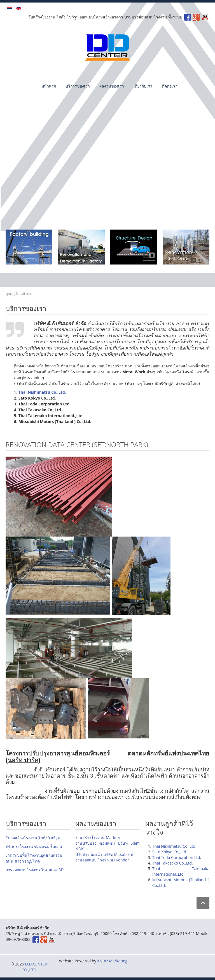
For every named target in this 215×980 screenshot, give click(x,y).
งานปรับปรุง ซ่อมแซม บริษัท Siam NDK (107, 846)
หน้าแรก (49, 86)
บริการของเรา (78, 86)
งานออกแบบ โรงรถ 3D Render (102, 860)
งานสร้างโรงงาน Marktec (98, 838)
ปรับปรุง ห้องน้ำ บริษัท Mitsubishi (104, 854)
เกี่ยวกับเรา (143, 86)
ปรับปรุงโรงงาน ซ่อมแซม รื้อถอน (34, 846)
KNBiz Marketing (112, 961)
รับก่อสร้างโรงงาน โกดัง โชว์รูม (33, 838)
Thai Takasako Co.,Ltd (172, 863)
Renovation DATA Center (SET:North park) (77, 444)
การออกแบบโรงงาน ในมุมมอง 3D (35, 870)
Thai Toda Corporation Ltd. (177, 857)
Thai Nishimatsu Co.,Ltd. (174, 846)
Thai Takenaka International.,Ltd (181, 871)
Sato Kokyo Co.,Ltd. (170, 852)
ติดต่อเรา (170, 86)
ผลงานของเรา (112, 86)
